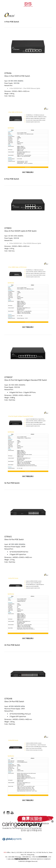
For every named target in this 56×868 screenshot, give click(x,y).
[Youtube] (12, 813)
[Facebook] (4, 813)
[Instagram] (8, 813)
